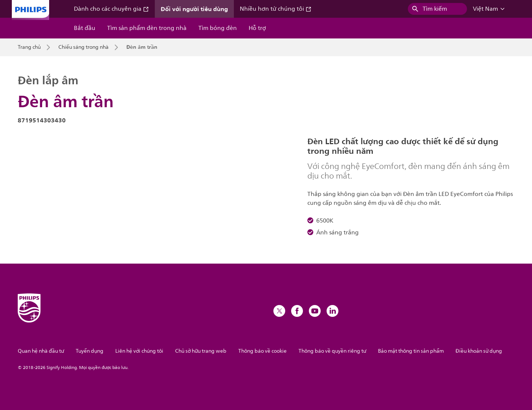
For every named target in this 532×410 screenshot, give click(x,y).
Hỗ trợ (257, 28)
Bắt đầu (85, 28)
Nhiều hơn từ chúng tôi (276, 9)
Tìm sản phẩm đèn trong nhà (147, 28)
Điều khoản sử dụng (479, 351)
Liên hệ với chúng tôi (139, 351)
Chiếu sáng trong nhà (83, 47)
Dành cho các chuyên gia (111, 9)
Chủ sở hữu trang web (201, 351)
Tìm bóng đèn (218, 28)
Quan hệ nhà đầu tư (41, 351)
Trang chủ (29, 47)
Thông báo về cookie (262, 351)
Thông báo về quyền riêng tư (332, 351)
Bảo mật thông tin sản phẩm (411, 351)
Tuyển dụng (90, 351)
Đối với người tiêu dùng (194, 9)
